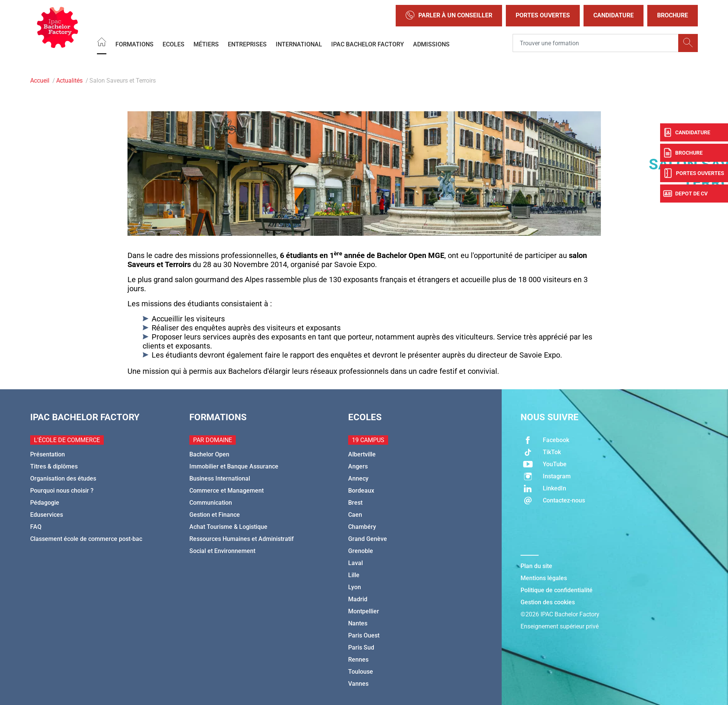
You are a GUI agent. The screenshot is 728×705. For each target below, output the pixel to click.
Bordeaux (361, 491)
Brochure (673, 15)
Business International (220, 478)
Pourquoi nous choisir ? (62, 491)
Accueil (40, 81)
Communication (211, 503)
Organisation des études (63, 478)
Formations (134, 44)
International (299, 44)
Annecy (358, 478)
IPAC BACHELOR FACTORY (368, 44)
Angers (358, 466)
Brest (355, 503)
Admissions (431, 44)
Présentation (48, 454)
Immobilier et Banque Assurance (234, 466)
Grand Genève (368, 539)
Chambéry (362, 527)
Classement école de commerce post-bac (86, 539)
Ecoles (174, 44)
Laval (356, 563)
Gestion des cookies (548, 602)
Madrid (358, 599)
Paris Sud (361, 647)
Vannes (358, 684)
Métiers (206, 44)
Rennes (358, 660)
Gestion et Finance (215, 515)
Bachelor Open (209, 454)
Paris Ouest (364, 635)
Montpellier (364, 611)
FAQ (36, 527)
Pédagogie (45, 503)
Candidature (614, 15)
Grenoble (361, 551)
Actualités (69, 81)
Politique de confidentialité (557, 590)
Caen (355, 515)
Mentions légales (544, 578)
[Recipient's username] (596, 43)
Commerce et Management (227, 491)
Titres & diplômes (54, 466)
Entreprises (247, 44)
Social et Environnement (222, 551)
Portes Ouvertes (543, 15)
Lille (354, 575)
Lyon (355, 587)
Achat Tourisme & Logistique (228, 527)
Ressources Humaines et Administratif (242, 539)
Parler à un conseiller (449, 16)
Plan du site (536, 566)
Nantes (358, 623)
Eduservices (47, 515)
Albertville (362, 454)
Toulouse (361, 672)
